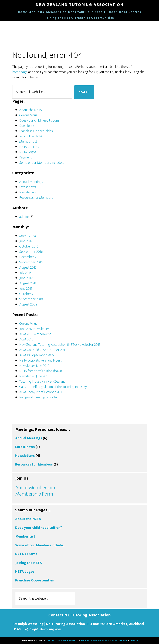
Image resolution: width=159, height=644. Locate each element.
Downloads (27, 126)
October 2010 (29, 294)
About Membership (35, 488)
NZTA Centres (29, 147)
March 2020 (28, 236)
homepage (20, 72)
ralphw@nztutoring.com (42, 629)
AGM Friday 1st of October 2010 (41, 392)
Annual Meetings (31, 182)
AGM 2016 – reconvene (35, 334)
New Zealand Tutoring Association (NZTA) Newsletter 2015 (60, 345)
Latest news (28, 187)
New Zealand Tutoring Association (80, 5)
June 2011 (26, 289)
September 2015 (31, 262)
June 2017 (26, 241)
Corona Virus (28, 115)
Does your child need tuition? (39, 121)
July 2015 (25, 273)
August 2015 (28, 268)
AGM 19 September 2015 (37, 355)
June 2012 (26, 278)
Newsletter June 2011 (34, 376)
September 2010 (31, 299)
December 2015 (30, 257)
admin (23, 217)
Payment (26, 157)
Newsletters (28, 192)
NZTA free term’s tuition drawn (41, 371)
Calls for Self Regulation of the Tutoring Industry (53, 387)
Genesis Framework (95, 641)
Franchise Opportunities (36, 131)
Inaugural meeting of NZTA (38, 397)
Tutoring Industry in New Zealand (42, 382)
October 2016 (29, 246)
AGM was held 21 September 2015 (43, 350)
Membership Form (34, 494)
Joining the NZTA (31, 136)
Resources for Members (36, 198)
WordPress (119, 641)
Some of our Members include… (41, 163)
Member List (28, 142)
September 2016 (31, 252)
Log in (134, 641)
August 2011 (28, 283)
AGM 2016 (26, 339)
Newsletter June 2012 (34, 366)
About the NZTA (31, 110)
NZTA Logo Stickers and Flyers (41, 360)
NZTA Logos (28, 152)
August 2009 (28, 304)
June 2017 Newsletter (34, 329)
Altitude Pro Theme (62, 641)
